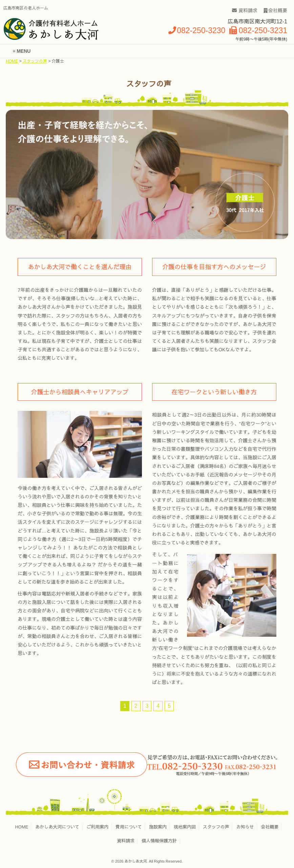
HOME (12, 61)
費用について (129, 827)
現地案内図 (185, 827)
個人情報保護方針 (159, 841)
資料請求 (245, 10)
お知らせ (245, 827)
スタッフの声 (35, 61)
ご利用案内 (97, 827)
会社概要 (275, 10)
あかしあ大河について (57, 827)
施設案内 (158, 827)
